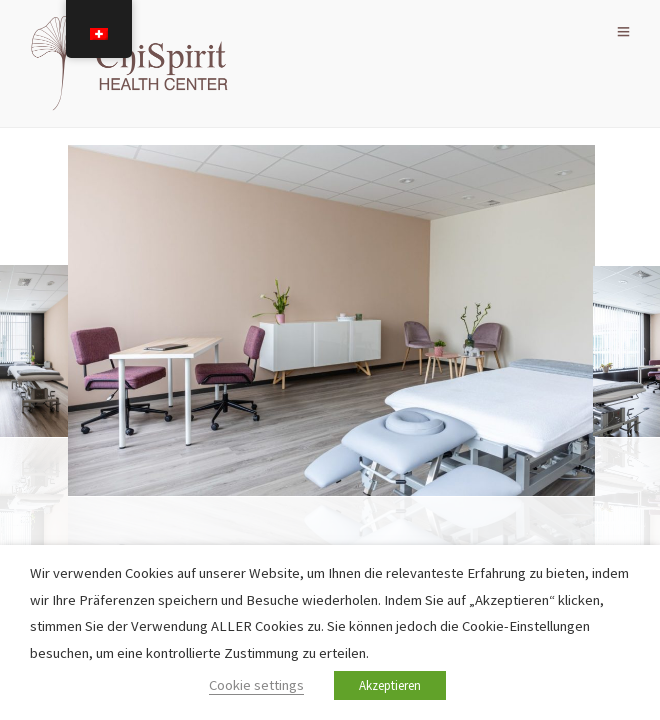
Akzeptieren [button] (390, 685)
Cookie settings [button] (256, 685)
